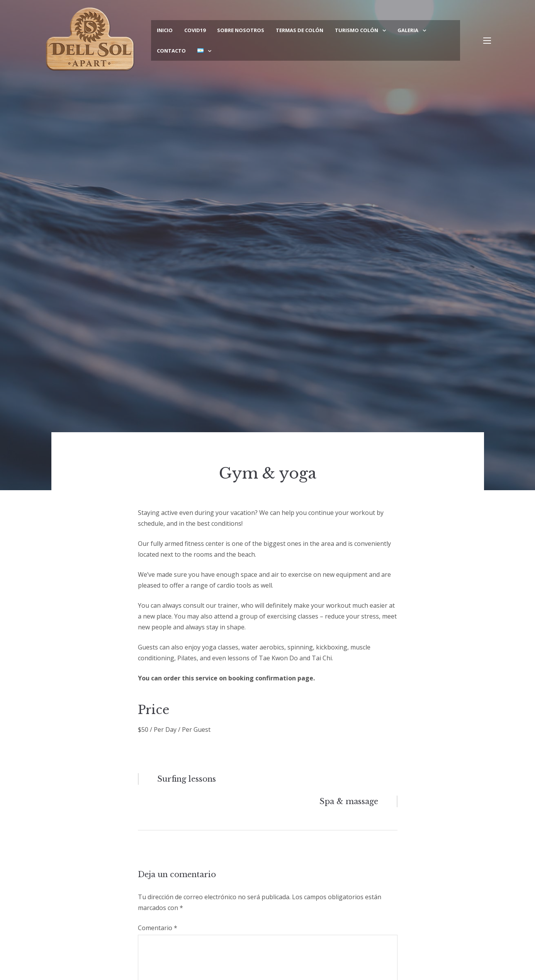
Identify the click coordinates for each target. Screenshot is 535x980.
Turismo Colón (357, 30)
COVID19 (195, 30)
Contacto (171, 51)
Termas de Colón (300, 30)
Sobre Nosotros (241, 30)
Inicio (165, 30)
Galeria (408, 30)
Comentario (158, 928)
